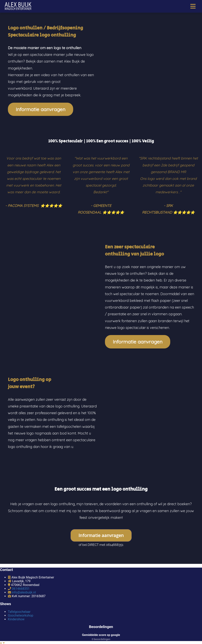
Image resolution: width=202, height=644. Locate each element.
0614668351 (21, 589)
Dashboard (28, 638)
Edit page (9, 638)
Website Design (67, 638)
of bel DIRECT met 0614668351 (101, 545)
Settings (46, 638)
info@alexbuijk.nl (24, 592)
